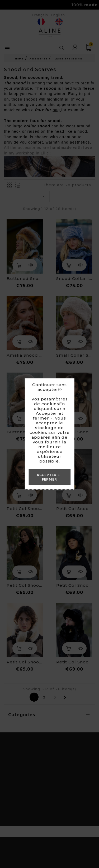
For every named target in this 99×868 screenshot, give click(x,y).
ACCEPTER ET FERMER (49, 477)
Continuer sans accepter (49, 387)
